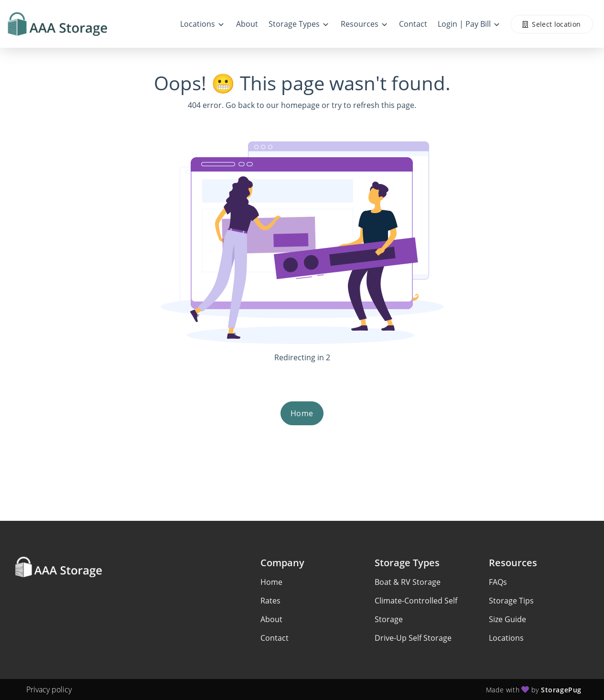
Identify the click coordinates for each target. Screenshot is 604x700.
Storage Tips (511, 601)
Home (302, 413)
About (271, 619)
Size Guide (507, 619)
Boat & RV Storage (408, 582)
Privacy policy (49, 689)
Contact (275, 638)
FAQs (498, 582)
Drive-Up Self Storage (413, 638)
